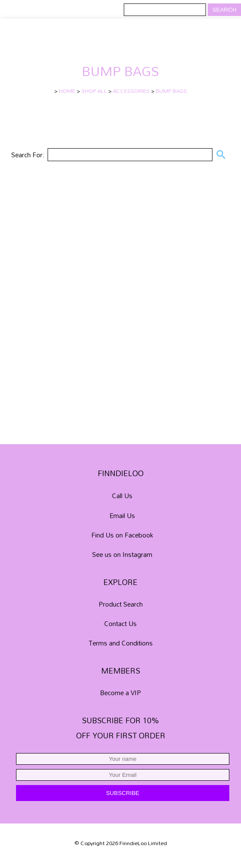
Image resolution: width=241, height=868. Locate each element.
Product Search (121, 604)
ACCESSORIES (131, 91)
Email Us (122, 515)
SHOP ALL (94, 91)
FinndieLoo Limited (143, 843)
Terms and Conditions (121, 643)
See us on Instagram (122, 554)
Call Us (122, 496)
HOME (67, 91)
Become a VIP (120, 693)
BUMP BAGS (171, 91)
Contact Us (120, 623)
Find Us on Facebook (122, 535)
